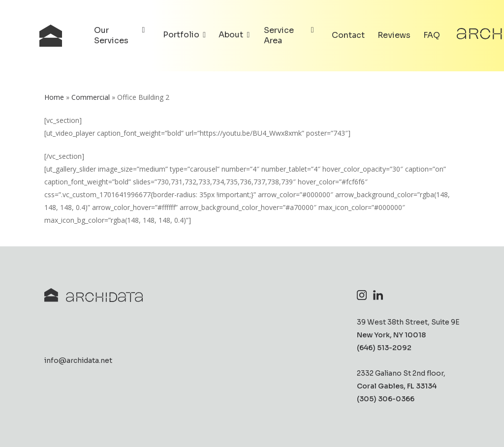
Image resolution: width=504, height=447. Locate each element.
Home (54, 97)
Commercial (91, 97)
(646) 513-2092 (384, 348)
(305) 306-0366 (386, 399)
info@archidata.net (78, 360)
